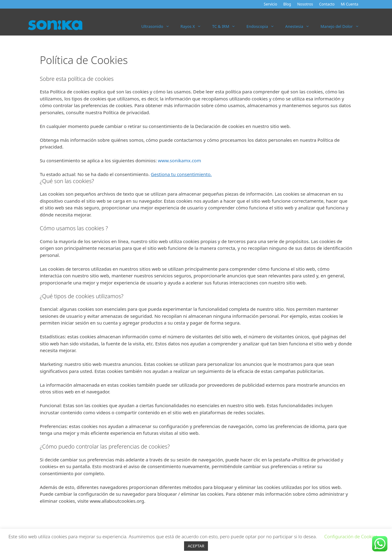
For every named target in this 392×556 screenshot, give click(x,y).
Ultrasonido (158, 26)
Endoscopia (263, 26)
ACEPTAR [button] (196, 546)
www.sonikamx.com (180, 160)
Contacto (327, 4)
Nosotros (305, 4)
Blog (287, 4)
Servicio (270, 4)
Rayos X (194, 26)
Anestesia (300, 26)
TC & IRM (227, 26)
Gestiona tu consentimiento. (181, 174)
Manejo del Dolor (343, 26)
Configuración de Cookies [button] (351, 536)
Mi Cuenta (350, 4)
